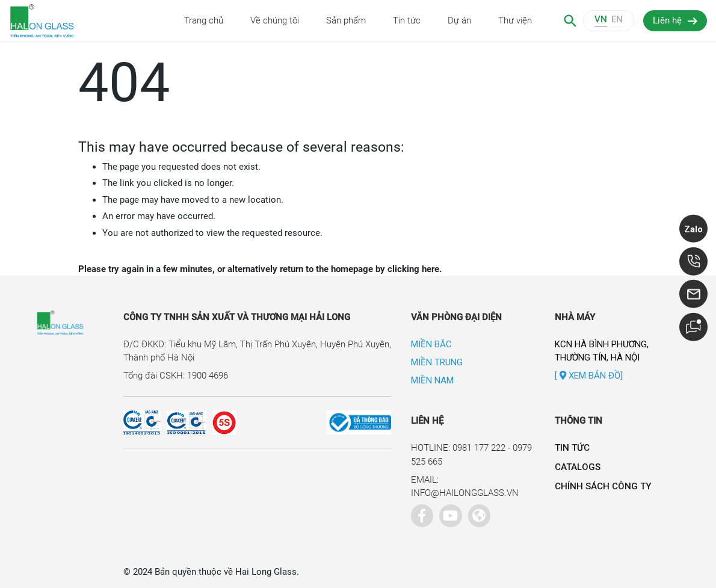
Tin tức (407, 20)
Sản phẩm (346, 20)
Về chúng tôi (275, 20)
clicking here (413, 269)
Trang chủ (204, 20)
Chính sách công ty (603, 486)
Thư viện (515, 20)
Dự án (459, 20)
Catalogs (578, 467)
